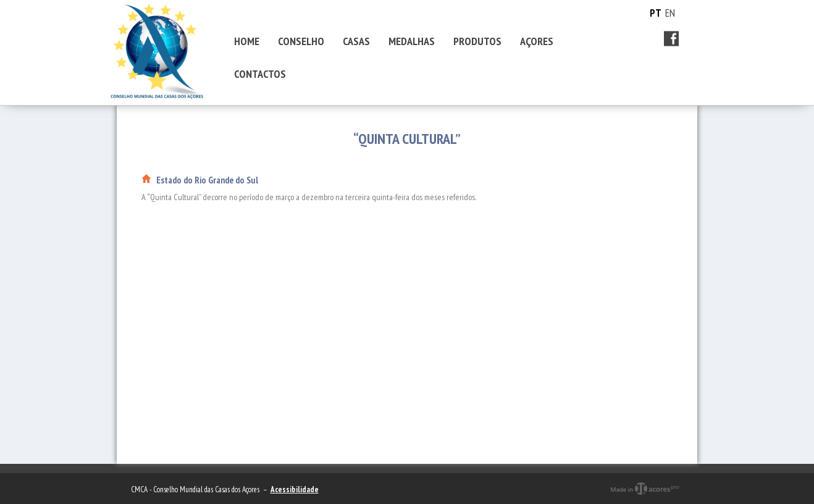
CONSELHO (301, 41)
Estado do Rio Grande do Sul (207, 180)
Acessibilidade (295, 489)
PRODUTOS (477, 41)
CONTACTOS (260, 74)
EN (670, 13)
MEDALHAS (412, 41)
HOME (247, 41)
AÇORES (537, 41)
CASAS (356, 41)
